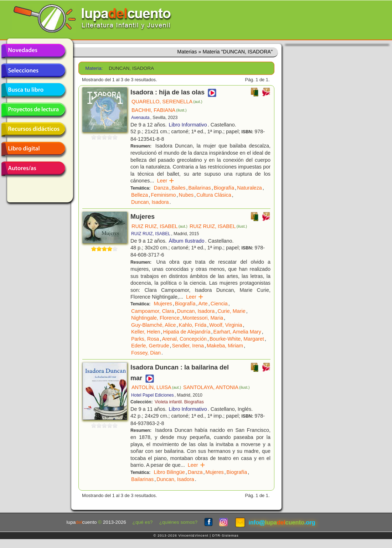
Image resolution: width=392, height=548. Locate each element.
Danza (161, 188)
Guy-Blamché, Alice (154, 325)
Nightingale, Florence (155, 318)
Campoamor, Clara (153, 311)
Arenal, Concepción (184, 339)
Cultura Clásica (214, 195)
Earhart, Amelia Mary (237, 332)
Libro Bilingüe (169, 472)
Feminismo (163, 195)
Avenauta (140, 118)
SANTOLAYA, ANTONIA (216, 387)
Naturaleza (249, 188)
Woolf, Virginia (226, 325)
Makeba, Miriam (225, 346)
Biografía (224, 188)
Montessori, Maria (203, 318)
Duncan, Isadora (150, 202)
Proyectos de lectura (33, 110)
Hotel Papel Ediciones (153, 395)
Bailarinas (199, 188)
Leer (166, 181)
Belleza (140, 195)
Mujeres (163, 304)
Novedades (33, 51)
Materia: (94, 68)
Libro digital (33, 149)
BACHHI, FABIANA (159, 110)
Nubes (186, 195)
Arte (203, 304)
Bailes (178, 188)
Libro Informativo (188, 125)
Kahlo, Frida (193, 325)
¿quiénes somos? (178, 522)
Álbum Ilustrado (187, 241)
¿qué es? (143, 522)
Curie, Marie (231, 311)
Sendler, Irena (188, 346)
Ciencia (219, 304)
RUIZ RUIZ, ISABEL (159, 226)
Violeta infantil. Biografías (179, 402)
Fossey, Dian (146, 353)
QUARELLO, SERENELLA (167, 102)
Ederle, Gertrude (150, 346)
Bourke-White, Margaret (237, 339)
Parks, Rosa (145, 339)
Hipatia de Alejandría (187, 332)
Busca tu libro (33, 90)
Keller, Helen (146, 332)
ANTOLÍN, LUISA (156, 387)
